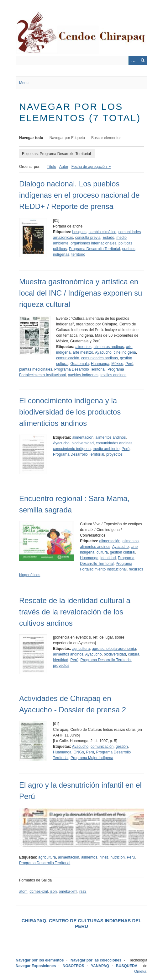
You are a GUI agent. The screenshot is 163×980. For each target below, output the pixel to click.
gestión (122, 747)
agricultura (81, 649)
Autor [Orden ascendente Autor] (64, 167)
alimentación (83, 437)
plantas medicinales (36, 369)
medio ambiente (106, 449)
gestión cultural (123, 552)
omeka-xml (68, 892)
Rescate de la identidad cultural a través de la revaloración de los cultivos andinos (75, 612)
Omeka (140, 972)
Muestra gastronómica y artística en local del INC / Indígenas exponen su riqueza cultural (81, 293)
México (117, 364)
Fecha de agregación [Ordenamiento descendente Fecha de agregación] (90, 167)
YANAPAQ (100, 966)
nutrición (118, 857)
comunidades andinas (100, 358)
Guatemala (80, 364)
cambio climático (102, 232)
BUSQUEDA (127, 966)
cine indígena (125, 352)
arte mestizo (83, 352)
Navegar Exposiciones (36, 966)
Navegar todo (31, 138)
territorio (78, 254)
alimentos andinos (109, 347)
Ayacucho (103, 352)
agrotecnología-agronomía (114, 649)
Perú (129, 364)
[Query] (81, 61)
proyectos (114, 454)
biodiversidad (83, 443)
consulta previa (88, 238)
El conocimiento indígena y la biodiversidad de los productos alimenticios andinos (70, 412)
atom (23, 892)
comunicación (68, 358)
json (53, 892)
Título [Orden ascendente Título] (51, 167)
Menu (24, 83)
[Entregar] (143, 61)
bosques (79, 232)
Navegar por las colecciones (96, 960)
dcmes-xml (39, 892)
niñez (104, 857)
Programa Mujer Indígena (92, 758)
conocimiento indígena (72, 449)
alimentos (84, 347)
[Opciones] (133, 61)
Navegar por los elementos (40, 960)
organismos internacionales (93, 243)
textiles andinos (114, 375)
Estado (108, 238)
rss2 (83, 892)
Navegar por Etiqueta (67, 138)
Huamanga (100, 364)
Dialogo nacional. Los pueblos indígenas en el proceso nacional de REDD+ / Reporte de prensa (79, 195)
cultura (102, 552)
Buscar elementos (106, 138)
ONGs (79, 752)
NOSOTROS (74, 966)
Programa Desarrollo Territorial (95, 249)
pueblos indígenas (83, 375)
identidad (108, 558)
